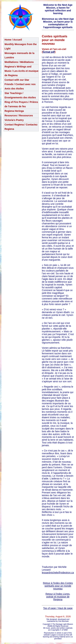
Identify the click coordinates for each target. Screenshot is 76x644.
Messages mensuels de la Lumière (19, 55)
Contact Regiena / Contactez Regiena (21, 127)
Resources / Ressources (19, 115)
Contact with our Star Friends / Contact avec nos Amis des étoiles (20, 84)
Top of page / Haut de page (58, 608)
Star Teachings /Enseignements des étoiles (20, 95)
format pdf (49, 52)
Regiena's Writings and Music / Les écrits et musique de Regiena (22, 71)
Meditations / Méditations (19, 62)
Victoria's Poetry (14, 120)
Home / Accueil (13, 40)
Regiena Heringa (14, 111)
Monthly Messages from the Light (21, 46)
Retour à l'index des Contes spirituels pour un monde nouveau (58, 586)
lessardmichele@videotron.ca (58, 573)
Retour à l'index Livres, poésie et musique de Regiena (58, 597)
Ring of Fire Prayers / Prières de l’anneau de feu (21, 104)
